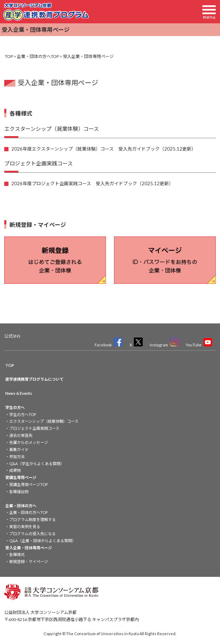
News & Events (19, 393)
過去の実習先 (21, 435)
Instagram (164, 345)
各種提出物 (19, 491)
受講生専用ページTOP (28, 484)
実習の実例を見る (25, 526)
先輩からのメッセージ (29, 442)
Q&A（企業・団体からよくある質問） (43, 541)
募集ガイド (19, 449)
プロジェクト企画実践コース (34, 428)
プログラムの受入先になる (32, 534)
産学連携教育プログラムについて (34, 379)
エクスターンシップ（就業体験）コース (44, 421)
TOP (9, 56)
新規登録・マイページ (29, 561)
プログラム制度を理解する (32, 519)
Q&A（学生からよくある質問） (37, 464)
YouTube (199, 345)
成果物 (15, 470)
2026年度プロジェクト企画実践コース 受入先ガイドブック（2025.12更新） (92, 183)
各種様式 (17, 554)
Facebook (109, 345)
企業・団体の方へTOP (38, 56)
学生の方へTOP (23, 414)
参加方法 (17, 456)
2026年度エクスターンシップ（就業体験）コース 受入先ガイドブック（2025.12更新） (104, 149)
